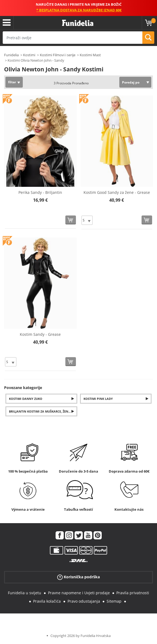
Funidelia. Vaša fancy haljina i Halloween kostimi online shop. (78, 23)
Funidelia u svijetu (25, 593)
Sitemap (114, 601)
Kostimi (29, 55)
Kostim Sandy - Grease (40, 334)
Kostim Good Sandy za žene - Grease (117, 192)
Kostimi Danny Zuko (26, 399)
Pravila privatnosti (133, 593)
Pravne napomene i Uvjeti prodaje (79, 593)
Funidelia (11, 55)
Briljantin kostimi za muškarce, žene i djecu (43, 411)
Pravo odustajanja (84, 601)
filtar (12, 82)
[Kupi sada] (71, 220)
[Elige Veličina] (87, 220)
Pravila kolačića (47, 601)
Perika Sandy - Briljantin (40, 192)
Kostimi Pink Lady (98, 399)
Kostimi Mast (90, 55)
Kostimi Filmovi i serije (58, 55)
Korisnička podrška (78, 577)
